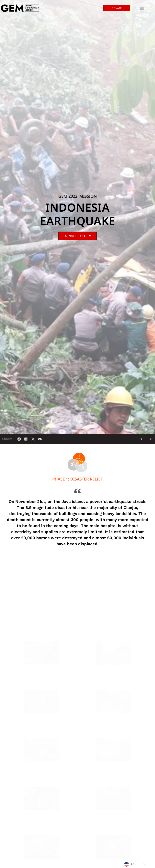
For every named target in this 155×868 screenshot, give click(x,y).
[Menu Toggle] (142, 8)
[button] (19, 439)
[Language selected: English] (134, 864)
